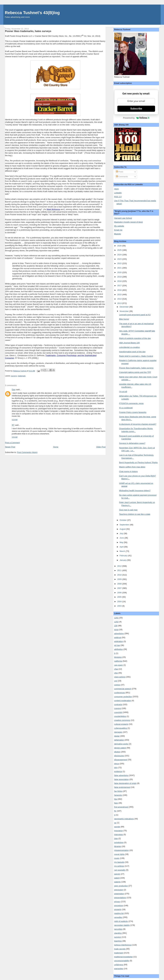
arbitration (119, 641)
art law (117, 645)
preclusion (119, 890)
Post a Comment (12, 443)
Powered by (136, 118)
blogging (118, 657)
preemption (119, 894)
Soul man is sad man (128, 510)
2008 (120, 584)
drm (116, 768)
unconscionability (122, 961)
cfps (116, 673)
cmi (116, 681)
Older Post (101, 447)
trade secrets (120, 949)
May (122, 542)
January (123, 560)
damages (118, 732)
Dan (14, 390)
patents (117, 882)
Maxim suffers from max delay (132, 467)
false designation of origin (125, 783)
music (117, 858)
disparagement (121, 760)
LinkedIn (118, 193)
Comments (122, 177)
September (125, 525)
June (122, 538)
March (123, 551)
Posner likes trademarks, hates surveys (136, 368)
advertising (119, 633)
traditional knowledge (123, 957)
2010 (120, 575)
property (118, 909)
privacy (117, 902)
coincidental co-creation (130, 347)
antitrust (118, 637)
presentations (120, 898)
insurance (118, 831)
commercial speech (123, 689)
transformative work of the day (132, 352)
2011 (120, 570)
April (122, 547)
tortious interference (123, 945)
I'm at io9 (123, 392)
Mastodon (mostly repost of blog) (128, 222)
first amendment (121, 807)
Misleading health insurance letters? (135, 491)
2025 (120, 250)
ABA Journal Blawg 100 (129, 343)
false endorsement (122, 787)
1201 (116, 618)
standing (118, 933)
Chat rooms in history (128, 471)
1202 (116, 622)
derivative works (121, 744)
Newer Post (10, 447)
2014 (120, 299)
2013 (120, 303)
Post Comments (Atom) (27, 452)
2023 (120, 259)
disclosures (119, 756)
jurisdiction (119, 842)
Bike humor (124, 319)
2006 (120, 593)
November (124, 311)
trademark (22, 376)
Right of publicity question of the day (135, 338)
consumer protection (123, 697)
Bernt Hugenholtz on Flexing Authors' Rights (138, 462)
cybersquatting (121, 728)
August (123, 529)
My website (119, 226)
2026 (120, 246)
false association (121, 779)
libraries (118, 846)
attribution (118, 649)
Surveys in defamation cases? (132, 443)
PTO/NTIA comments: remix (131, 403)
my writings (119, 866)
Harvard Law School (123, 218)
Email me (118, 230)
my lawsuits (119, 862)
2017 (120, 286)
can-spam (118, 665)
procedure (119, 905)
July (122, 533)
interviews (119, 835)
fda (116, 799)
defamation (119, 740)
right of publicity (121, 921)
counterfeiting (120, 716)
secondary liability (122, 925)
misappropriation (121, 850)
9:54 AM (15, 437)
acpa (116, 630)
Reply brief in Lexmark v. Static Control (136, 356)
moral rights (119, 854)
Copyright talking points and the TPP (135, 372)
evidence (118, 771)
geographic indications (124, 819)
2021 (120, 268)
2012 (120, 566)
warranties (119, 969)
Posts (120, 172)
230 (116, 626)
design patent (120, 748)
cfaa (116, 669)
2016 (120, 290)
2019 (120, 277)
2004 (120, 602)
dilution (117, 752)
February (124, 556)
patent (117, 878)
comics (117, 685)
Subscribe (136, 109)
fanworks (118, 795)
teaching (118, 941)
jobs (116, 838)
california (118, 661)
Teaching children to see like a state (135, 514)
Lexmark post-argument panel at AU (135, 315)
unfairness (119, 965)
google (117, 827)
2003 (120, 606)
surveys (14, 376)
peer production (121, 886)
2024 (120, 255)
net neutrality (120, 870)
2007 (120, 588)
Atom (116, 189)
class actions (120, 677)
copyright (118, 712)
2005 (120, 597)
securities (118, 929)
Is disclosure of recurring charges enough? (138, 424)
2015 (120, 295)
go (115, 823)
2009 (120, 579)
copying (118, 708)
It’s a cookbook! (126, 408)
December (124, 307)
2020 (120, 272)
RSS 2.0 (118, 197)
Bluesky (118, 234)
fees (116, 803)
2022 (120, 263)
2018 (120, 281)
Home (56, 447)
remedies (118, 917)
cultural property (121, 724)
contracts (118, 704)
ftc (115, 811)
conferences (120, 693)
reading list (119, 913)
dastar (117, 736)
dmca (117, 764)
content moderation (123, 701)
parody (117, 874)
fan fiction (118, 791)
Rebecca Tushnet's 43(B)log (32, 13)
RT (13, 425)
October (123, 520)
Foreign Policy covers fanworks (133, 412)
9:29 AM (15, 420)
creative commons (122, 720)
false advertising (121, 775)
